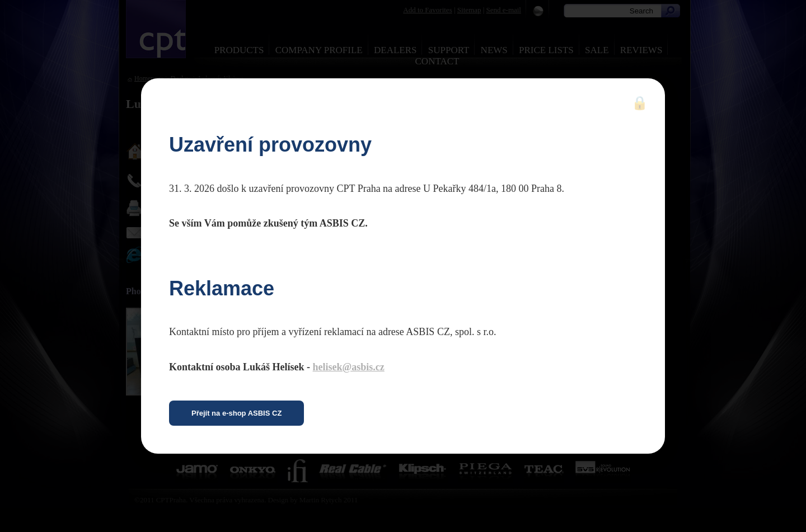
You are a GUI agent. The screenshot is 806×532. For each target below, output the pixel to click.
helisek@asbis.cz (349, 367)
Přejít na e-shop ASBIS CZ (236, 413)
